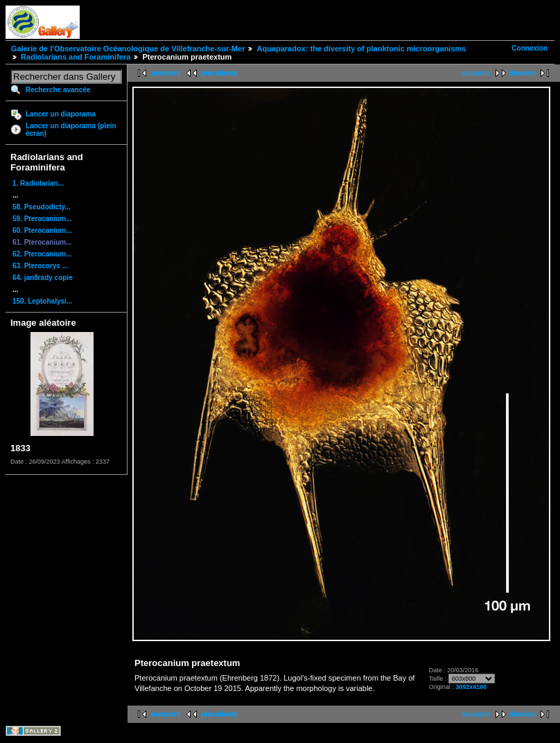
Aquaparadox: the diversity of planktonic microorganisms (361, 49)
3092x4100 (471, 687)
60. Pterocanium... (42, 230)
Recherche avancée (58, 90)
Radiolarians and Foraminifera (76, 57)
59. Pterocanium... (42, 219)
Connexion (530, 48)
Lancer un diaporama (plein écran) (71, 130)
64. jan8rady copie (43, 278)
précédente (219, 73)
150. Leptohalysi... (42, 301)
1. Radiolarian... (38, 183)
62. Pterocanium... (42, 254)
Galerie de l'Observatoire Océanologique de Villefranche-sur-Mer (128, 49)
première (166, 73)
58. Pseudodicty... (42, 207)
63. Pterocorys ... (40, 266)
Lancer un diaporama (61, 114)
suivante (476, 73)
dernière (523, 73)
